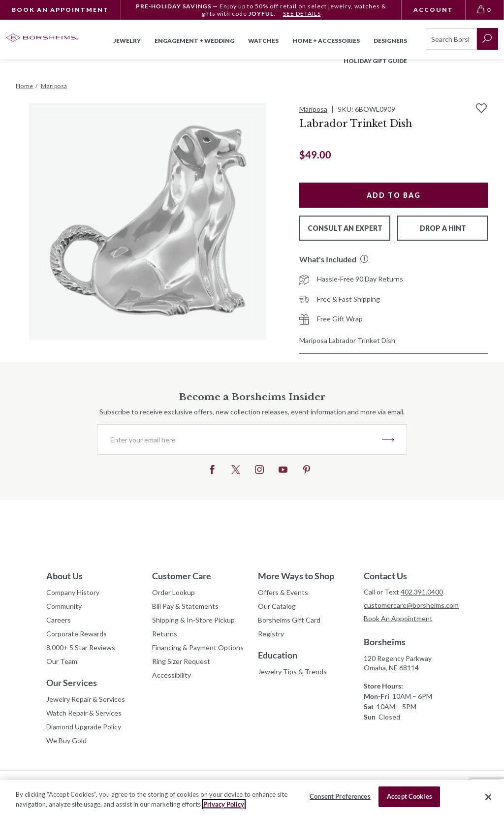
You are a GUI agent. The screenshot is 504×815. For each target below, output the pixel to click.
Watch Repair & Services (84, 713)
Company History (73, 592)
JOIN (388, 439)
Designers (390, 41)
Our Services (72, 683)
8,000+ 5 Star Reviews (81, 647)
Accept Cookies (409, 796)
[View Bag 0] (485, 10)
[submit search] (488, 39)
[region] (252, 798)
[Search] (451, 39)
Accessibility (172, 675)
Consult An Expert (345, 228)
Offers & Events (283, 592)
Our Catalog (277, 606)
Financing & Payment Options (198, 647)
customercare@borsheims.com (411, 605)
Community (64, 606)
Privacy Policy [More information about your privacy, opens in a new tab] (224, 804)
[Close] (488, 797)
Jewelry (127, 41)
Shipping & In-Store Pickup (193, 620)
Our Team (62, 661)
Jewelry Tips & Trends (292, 672)
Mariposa (313, 109)
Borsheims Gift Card (289, 620)
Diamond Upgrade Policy (84, 727)
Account (433, 10)
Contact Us (385, 576)
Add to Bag (394, 195)
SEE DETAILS (302, 14)
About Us (64, 576)
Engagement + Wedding (194, 41)
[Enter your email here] (240, 439)
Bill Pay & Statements (185, 605)
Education (278, 655)
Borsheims (385, 642)
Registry (271, 634)
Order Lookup (173, 592)
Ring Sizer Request (181, 661)
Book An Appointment (60, 10)
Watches (263, 41)
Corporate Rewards (77, 634)
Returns (165, 634)
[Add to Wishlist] (481, 108)
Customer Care (182, 576)
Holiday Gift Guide (375, 61)
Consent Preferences (340, 796)
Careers (59, 620)
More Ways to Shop (296, 576)
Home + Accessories (326, 41)
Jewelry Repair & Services (86, 699)
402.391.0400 (422, 592)
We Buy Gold (66, 740)
